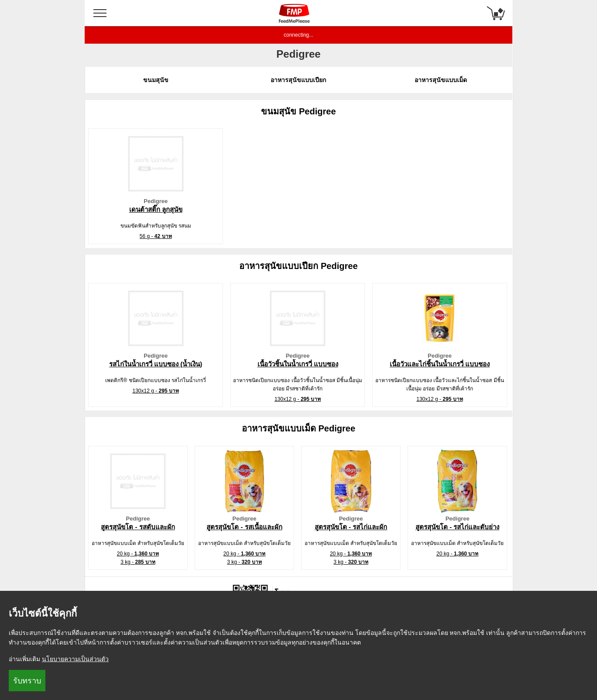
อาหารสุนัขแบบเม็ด (441, 80)
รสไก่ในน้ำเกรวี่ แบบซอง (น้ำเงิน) (156, 364)
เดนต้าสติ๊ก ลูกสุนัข (156, 209)
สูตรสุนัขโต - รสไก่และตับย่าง (457, 527)
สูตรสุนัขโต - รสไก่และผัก (351, 527)
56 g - (156, 236)
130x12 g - (155, 391)
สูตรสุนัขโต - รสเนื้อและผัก (244, 527)
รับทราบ (27, 681)
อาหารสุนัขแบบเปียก (298, 80)
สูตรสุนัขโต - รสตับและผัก (138, 527)
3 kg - (138, 562)
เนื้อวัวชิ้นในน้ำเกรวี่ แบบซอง (298, 364)
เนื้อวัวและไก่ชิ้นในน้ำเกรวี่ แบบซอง (440, 364)
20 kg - (138, 554)
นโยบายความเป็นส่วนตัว (75, 659)
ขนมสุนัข (156, 80)
